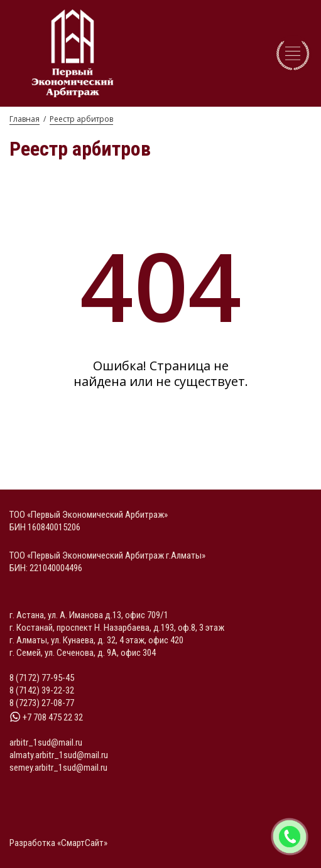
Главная (24, 119)
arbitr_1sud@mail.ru (46, 742)
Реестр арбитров (81, 119)
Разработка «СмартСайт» (58, 843)
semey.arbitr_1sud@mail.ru (58, 768)
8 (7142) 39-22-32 (42, 690)
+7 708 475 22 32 (46, 717)
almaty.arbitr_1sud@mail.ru (59, 755)
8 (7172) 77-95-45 (42, 678)
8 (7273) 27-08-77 (42, 703)
